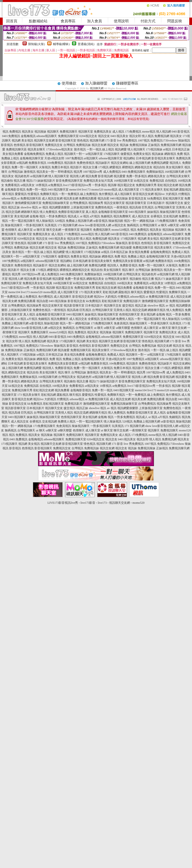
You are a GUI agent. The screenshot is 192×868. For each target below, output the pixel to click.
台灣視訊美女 (132, 274)
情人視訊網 (164, 132)
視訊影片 (76, 167)
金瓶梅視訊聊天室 (32, 158)
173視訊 (103, 167)
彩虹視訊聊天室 (173, 198)
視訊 (5, 132)
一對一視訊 (94, 149)
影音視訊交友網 (143, 194)
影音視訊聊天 (35, 145)
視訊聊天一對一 (74, 154)
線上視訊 (108, 149)
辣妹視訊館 (116, 221)
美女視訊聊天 (175, 167)
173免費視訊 (133, 132)
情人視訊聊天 (136, 149)
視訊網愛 (121, 149)
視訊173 (31, 181)
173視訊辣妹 (154, 149)
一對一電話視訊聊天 (22, 221)
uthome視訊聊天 (47, 136)
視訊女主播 (90, 167)
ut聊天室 (173, 225)
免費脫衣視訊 (37, 163)
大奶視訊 (171, 194)
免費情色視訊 (104, 207)
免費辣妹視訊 (155, 172)
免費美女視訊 (142, 154)
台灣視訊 (69, 145)
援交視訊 (128, 306)
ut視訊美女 (28, 185)
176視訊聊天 (112, 154)
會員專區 (68, 21)
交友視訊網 (170, 216)
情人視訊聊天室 (59, 176)
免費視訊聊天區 (16, 149)
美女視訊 (27, 140)
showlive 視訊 (29, 207)
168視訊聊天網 (174, 172)
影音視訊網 (105, 176)
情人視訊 (148, 136)
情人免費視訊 (48, 212)
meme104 (75, 190)
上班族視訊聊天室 (82, 207)
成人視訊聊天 (123, 194)
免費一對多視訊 (137, 176)
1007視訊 (144, 140)
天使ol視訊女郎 (54, 158)
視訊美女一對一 (47, 172)
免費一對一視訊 (37, 190)
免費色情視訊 (86, 163)
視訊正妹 (14, 207)
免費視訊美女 (103, 132)
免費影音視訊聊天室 (72, 212)
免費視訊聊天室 (68, 136)
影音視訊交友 (138, 198)
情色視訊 (83, 140)
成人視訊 (118, 132)
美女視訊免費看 (13, 154)
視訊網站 (129, 158)
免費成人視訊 (54, 154)
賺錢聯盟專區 (127, 83)
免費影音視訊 (129, 265)
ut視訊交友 (119, 225)
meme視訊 (149, 132)
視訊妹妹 (158, 154)
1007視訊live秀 (93, 172)
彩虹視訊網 (171, 190)
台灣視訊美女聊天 (178, 176)
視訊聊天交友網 (44, 140)
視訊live (160, 194)
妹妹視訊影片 (46, 181)
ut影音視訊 (100, 221)
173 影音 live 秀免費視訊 (121, 140)
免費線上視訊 (10, 158)
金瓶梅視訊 (28, 136)
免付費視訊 (106, 194)
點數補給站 (38, 21)
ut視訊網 (22, 163)
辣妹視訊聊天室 (170, 212)
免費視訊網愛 (160, 163)
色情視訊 (20, 145)
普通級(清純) (86, 44)
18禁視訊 (42, 185)
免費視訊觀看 (88, 198)
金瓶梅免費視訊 (34, 154)
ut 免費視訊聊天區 (29, 198)
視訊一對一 (131, 221)
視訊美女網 (71, 198)
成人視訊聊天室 (129, 190)
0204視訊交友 (88, 136)
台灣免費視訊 (79, 203)
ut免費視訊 (55, 185)
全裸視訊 (156, 216)
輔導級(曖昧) (61, 44)
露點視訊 (185, 190)
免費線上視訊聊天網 (79, 221)
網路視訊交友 (144, 167)
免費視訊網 (162, 136)
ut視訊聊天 (91, 158)
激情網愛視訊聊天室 (28, 203)
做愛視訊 (126, 154)
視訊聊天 (53, 132)
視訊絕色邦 (22, 176)
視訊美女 (28, 132)
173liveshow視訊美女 (60, 149)
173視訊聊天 (129, 239)
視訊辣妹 (40, 132)
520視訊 (60, 221)
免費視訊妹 (83, 145)
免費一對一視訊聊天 (25, 167)
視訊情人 (175, 163)
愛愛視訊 (21, 194)
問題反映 (175, 21)
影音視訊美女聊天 (163, 158)
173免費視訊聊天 (166, 221)
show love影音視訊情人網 (95, 225)
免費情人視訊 (125, 319)
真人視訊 (92, 212)
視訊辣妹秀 (96, 203)
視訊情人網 (77, 176)
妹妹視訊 (153, 212)
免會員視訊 (121, 323)
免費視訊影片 (132, 301)
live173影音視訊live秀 (77, 185)
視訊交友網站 (120, 163)
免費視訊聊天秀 (146, 185)
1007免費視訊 (74, 158)
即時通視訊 (65, 172)
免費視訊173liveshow (164, 140)
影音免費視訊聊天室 (69, 181)
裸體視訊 (128, 167)
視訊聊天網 (97, 88)
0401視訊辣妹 (119, 198)
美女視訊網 (22, 216)
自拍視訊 (171, 181)
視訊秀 (78, 172)
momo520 (97, 190)
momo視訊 (111, 190)
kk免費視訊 (155, 198)
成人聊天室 (25, 230)
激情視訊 (30, 172)
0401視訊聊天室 (58, 190)
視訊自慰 (103, 198)
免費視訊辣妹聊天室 (56, 203)
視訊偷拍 (7, 181)
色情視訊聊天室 (129, 314)
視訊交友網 (99, 145)
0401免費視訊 (11, 136)
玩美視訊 (51, 225)
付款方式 (148, 21)
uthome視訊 (9, 198)
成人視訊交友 (141, 216)
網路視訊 (170, 154)
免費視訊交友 (54, 145)
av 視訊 (44, 207)
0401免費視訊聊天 (134, 172)
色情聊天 (11, 230)
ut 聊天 (163, 225)
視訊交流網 (13, 212)
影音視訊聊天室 (66, 140)
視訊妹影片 (103, 163)
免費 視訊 (183, 154)
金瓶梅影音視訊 (15, 190)
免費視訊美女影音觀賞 (128, 261)
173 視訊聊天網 (67, 225)
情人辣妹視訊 (45, 221)
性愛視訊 (33, 194)
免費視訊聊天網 (171, 145)
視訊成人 (73, 216)
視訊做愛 (126, 248)
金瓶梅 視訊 (37, 216)
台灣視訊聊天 (148, 225)
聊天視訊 (8, 194)
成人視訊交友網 (52, 198)
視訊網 (16, 140)
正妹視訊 (154, 145)
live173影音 (88, 503)
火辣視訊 (45, 167)
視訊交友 (104, 136)
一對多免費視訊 (56, 216)
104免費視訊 (55, 163)
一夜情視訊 (121, 207)
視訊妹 (124, 145)
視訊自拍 (159, 167)
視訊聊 (112, 185)
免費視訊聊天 (69, 132)
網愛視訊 (115, 167)
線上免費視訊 (89, 194)
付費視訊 (184, 194)
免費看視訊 (12, 185)
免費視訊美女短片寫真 (98, 181)
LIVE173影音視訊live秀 (63, 503)
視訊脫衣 (70, 163)
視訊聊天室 (86, 132)
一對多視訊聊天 (34, 225)
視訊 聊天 (128, 270)
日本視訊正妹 (181, 149)
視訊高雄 (135, 207)
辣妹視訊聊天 (14, 225)
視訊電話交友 (126, 185)
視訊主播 (20, 181)
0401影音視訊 (181, 132)
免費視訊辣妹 (138, 145)
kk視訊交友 (141, 181)
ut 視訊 (85, 216)
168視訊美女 (125, 283)
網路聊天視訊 (30, 212)
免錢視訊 (107, 216)
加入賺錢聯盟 (96, 83)
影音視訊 (7, 145)
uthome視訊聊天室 (111, 158)
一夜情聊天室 (71, 230)
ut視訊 (167, 149)
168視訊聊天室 (123, 181)
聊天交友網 (54, 230)
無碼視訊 (133, 225)
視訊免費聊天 (122, 216)
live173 (86, 190)
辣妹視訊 (184, 140)
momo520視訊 (121, 230)
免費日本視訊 (60, 167)
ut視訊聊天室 (94, 154)
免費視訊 (15, 132)
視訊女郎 (135, 136)
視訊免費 (91, 176)
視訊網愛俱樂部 (59, 207)
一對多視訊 (99, 185)
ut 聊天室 (40, 230)
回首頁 (12, 21)
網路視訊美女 (157, 176)
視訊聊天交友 (174, 203)
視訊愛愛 (120, 176)
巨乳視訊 (148, 207)
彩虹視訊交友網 (168, 185)
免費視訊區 (157, 181)
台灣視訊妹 (16, 172)
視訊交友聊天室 (114, 203)
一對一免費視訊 (69, 194)
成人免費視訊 (112, 172)
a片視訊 (95, 216)
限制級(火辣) (37, 44)
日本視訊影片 (156, 203)
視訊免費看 (125, 288)
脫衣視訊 (80, 149)
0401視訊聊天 (138, 212)
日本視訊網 (143, 158)
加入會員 (95, 21)
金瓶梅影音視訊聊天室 (113, 212)
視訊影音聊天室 (136, 203)
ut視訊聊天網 (39, 176)
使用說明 (121, 21)
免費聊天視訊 (49, 194)
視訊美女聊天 (36, 149)
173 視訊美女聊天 (151, 190)
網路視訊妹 (147, 221)
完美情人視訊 (122, 310)
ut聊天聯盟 (123, 328)
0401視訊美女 (120, 136)
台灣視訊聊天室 (165, 207)
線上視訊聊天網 (140, 163)
